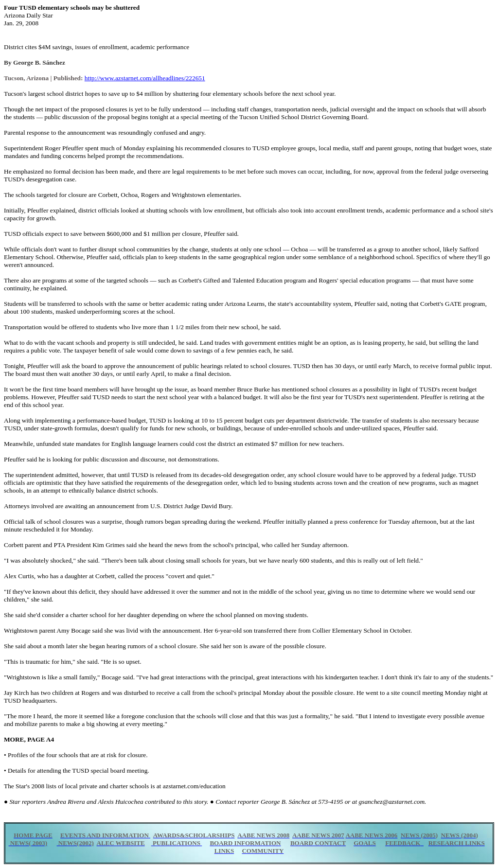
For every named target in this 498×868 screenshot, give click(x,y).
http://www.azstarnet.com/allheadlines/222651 (145, 78)
